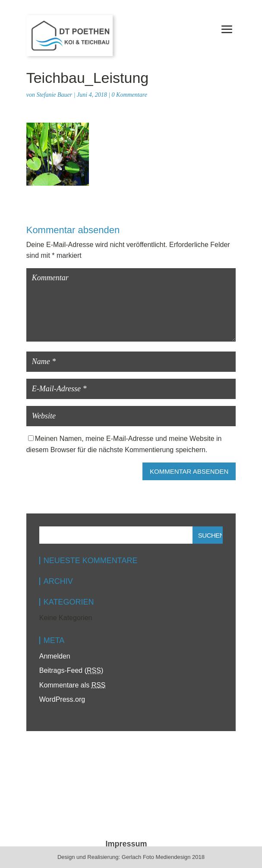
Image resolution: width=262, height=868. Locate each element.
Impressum (126, 844)
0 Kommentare (129, 95)
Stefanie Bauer (54, 95)
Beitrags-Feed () (71, 670)
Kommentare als (73, 685)
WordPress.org (62, 699)
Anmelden (55, 656)
